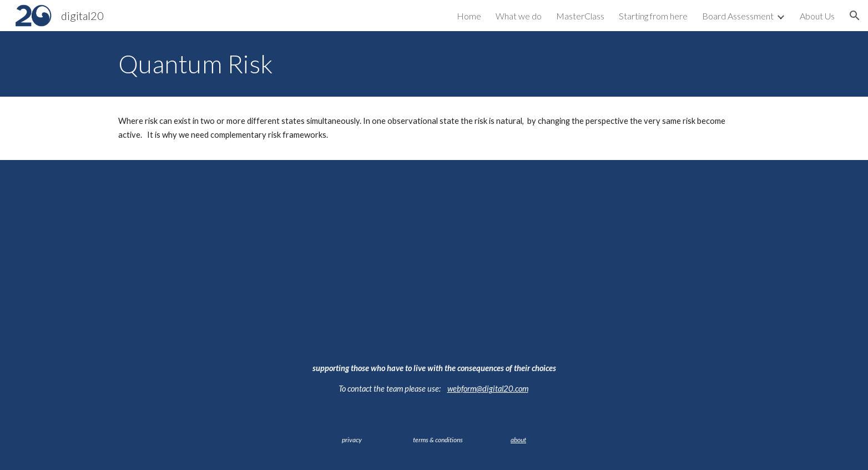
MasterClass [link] (580, 16)
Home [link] (469, 16)
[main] (434, 64)
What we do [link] (519, 16)
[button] (855, 16)
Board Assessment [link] (738, 16)
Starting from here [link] (653, 16)
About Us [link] (817, 16)
